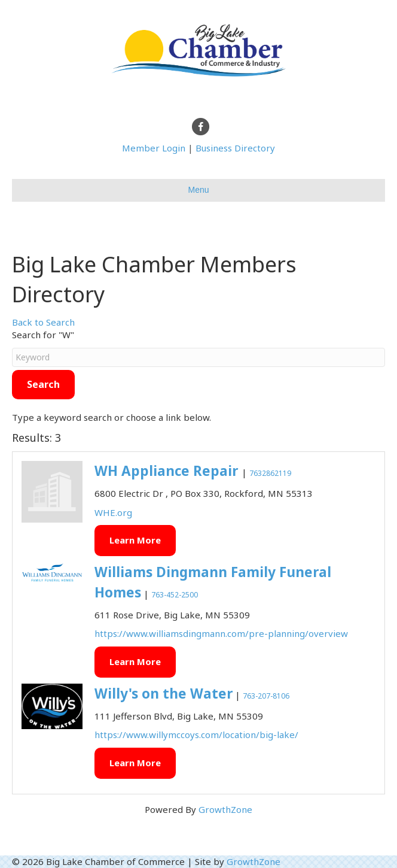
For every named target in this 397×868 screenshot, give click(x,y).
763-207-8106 (266, 696)
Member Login (154, 148)
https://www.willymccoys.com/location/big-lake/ (196, 735)
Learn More (135, 540)
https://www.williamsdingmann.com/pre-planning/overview (221, 633)
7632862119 (270, 473)
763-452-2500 (175, 595)
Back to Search (43, 322)
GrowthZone (225, 809)
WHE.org (113, 512)
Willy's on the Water (164, 694)
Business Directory (235, 148)
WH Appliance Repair (168, 471)
